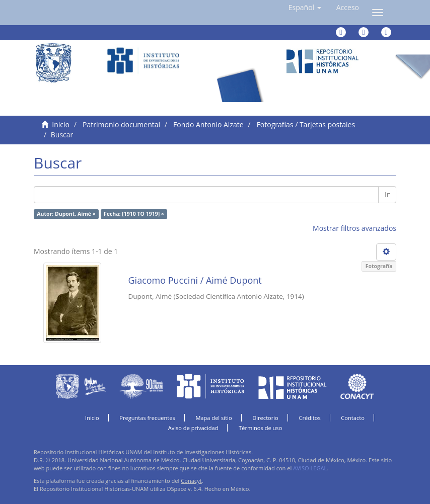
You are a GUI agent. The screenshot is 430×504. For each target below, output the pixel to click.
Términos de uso (260, 428)
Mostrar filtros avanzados (354, 228)
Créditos (309, 418)
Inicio (61, 124)
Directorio (265, 418)
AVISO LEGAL (310, 468)
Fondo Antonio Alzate (208, 124)
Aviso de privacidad (193, 428)
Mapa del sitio (213, 418)
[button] (305, 8)
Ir (387, 194)
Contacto (353, 418)
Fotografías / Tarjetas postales (306, 124)
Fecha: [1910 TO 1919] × (134, 214)
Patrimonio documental (121, 124)
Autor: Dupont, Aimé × (66, 214)
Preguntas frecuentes (147, 418)
